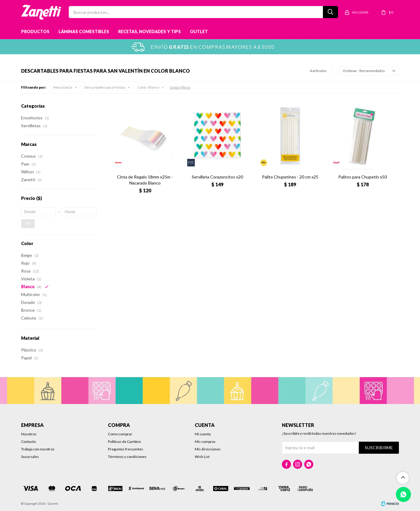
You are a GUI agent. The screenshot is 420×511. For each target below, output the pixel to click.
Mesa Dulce (63, 87)
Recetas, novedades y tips (150, 32)
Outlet (199, 32)
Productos (35, 32)
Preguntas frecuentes (126, 449)
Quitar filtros (180, 87)
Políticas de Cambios (125, 442)
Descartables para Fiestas (105, 87)
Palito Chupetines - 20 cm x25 (290, 177)
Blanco (148, 87)
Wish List (202, 457)
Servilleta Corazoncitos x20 (217, 177)
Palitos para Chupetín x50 (363, 177)
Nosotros (29, 434)
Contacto (28, 442)
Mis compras (205, 442)
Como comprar (120, 434)
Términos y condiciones (127, 457)
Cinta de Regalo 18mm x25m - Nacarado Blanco (145, 180)
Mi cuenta (203, 434)
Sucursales (30, 457)
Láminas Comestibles (84, 32)
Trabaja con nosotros (38, 449)
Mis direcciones (208, 449)
